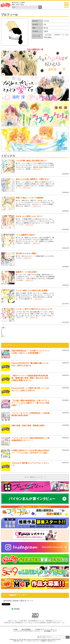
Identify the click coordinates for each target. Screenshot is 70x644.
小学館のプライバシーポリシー (46, 629)
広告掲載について (50, 631)
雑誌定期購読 (26, 629)
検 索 (68, 637)
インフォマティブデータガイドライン (27, 631)
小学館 (15, 629)
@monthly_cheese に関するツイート (18, 601)
